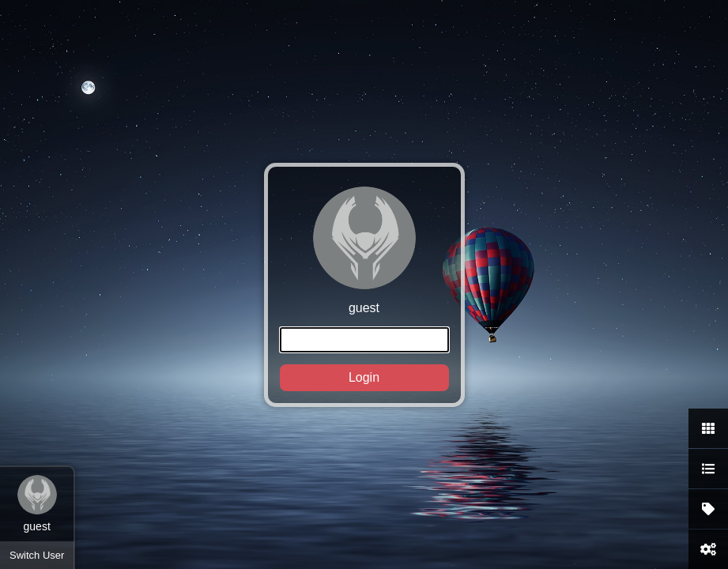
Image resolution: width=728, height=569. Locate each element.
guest (364, 289)
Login (364, 377)
